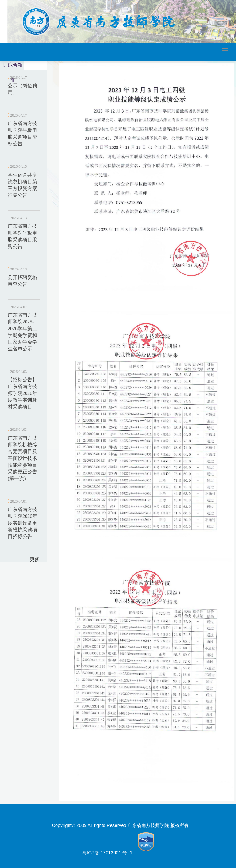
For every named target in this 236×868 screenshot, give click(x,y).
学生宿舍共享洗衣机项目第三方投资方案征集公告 (22, 185)
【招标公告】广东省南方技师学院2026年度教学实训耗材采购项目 (22, 393)
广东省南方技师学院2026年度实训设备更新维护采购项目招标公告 (22, 523)
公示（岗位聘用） (22, 89)
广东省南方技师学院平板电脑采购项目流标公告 (22, 134)
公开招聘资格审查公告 (22, 281)
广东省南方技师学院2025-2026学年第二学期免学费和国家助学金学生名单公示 (22, 332)
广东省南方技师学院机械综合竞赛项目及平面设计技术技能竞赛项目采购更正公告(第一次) (22, 458)
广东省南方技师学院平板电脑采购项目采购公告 (22, 236)
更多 (35, 559)
